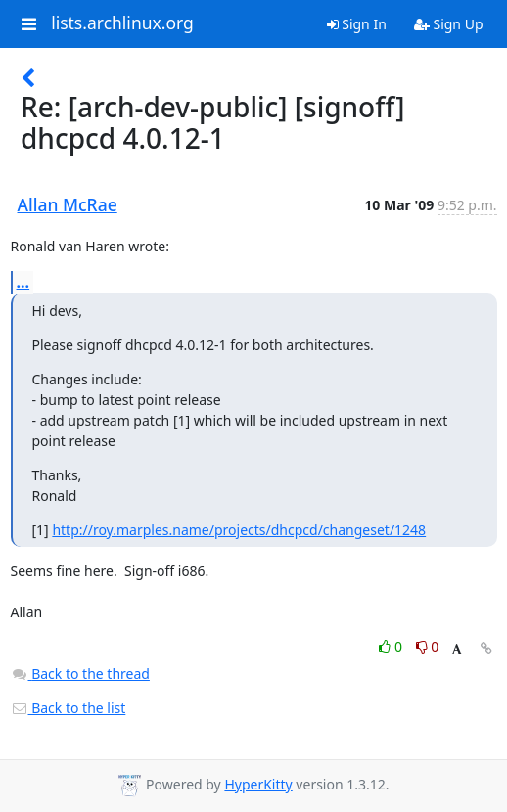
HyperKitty (258, 784)
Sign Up (449, 24)
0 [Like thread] (392, 646)
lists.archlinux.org (122, 23)
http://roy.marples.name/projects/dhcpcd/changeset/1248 (239, 530)
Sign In (357, 24)
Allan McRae (68, 204)
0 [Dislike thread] (428, 646)
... (23, 282)
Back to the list (69, 708)
